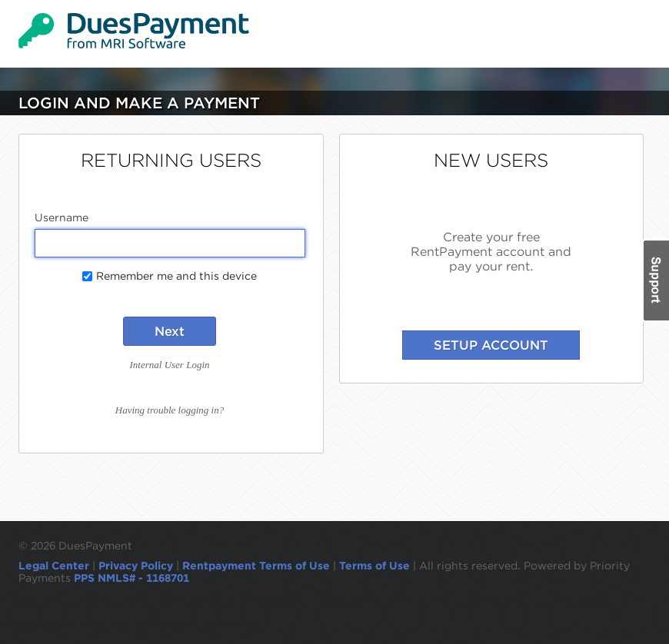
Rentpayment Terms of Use (256, 566)
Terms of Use (374, 566)
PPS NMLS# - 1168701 (131, 578)
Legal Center (54, 566)
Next (170, 331)
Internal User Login (170, 365)
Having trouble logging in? (170, 410)
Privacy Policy (136, 566)
